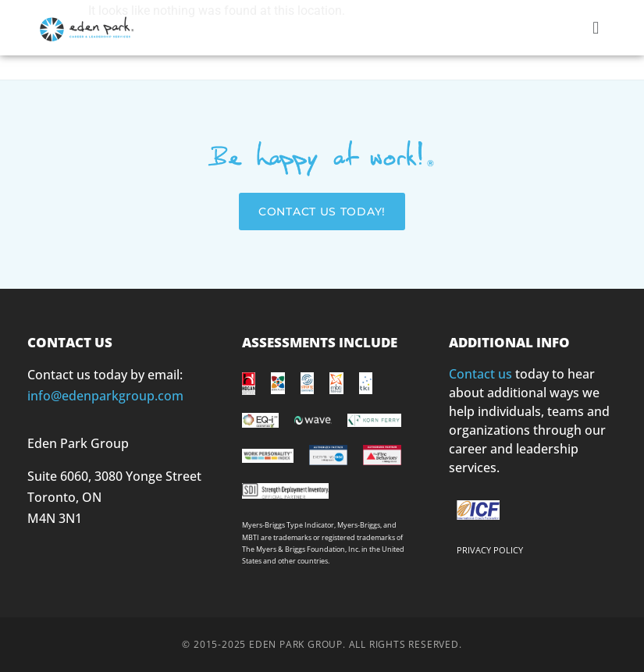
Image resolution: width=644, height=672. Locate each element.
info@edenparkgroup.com (105, 396)
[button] (596, 28)
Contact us (480, 374)
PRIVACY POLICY (490, 550)
